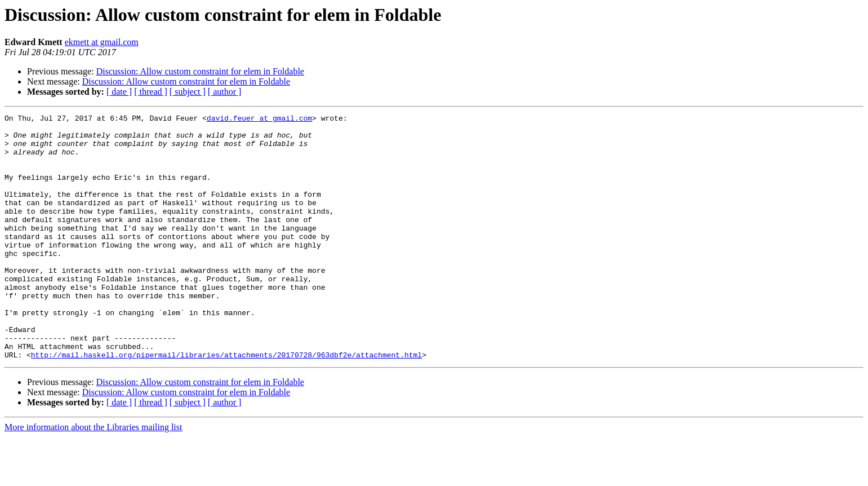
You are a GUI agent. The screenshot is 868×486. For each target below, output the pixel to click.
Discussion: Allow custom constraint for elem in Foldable (200, 71)
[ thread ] (151, 92)
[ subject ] (188, 92)
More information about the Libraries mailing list (93, 476)
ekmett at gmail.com (102, 42)
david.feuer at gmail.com (259, 120)
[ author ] (225, 92)
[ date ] (119, 92)
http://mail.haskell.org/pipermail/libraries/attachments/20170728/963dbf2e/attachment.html (226, 404)
